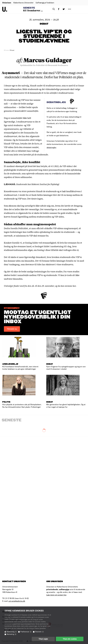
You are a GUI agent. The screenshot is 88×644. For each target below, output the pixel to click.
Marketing (12, 634)
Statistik (40, 631)
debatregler (51, 147)
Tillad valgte (43, 639)
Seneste (29, 8)
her (74, 286)
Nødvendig (12, 631)
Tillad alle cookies (70, 639)
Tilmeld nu (12, 329)
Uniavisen (7, 3)
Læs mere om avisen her (56, 595)
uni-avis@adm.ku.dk (17, 601)
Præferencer (26, 631)
